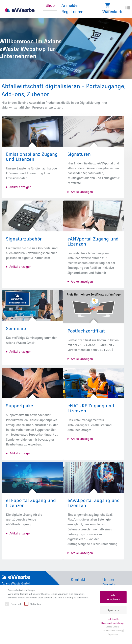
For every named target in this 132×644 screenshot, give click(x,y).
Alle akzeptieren (113, 597)
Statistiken (33, 604)
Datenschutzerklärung (113, 630)
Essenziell (13, 604)
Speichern (113, 610)
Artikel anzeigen (20, 187)
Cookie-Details (113, 627)
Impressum (113, 634)
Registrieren (72, 11)
